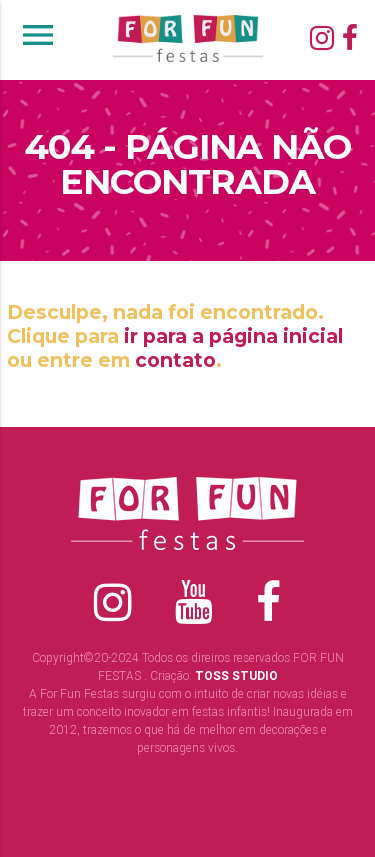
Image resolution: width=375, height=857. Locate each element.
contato (175, 360)
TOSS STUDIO (236, 675)
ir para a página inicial (233, 336)
